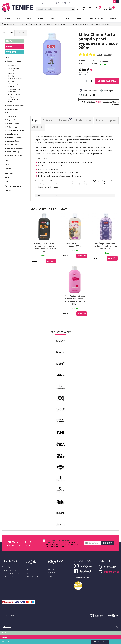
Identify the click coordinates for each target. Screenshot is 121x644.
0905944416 (110, 567)
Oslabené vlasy (13, 84)
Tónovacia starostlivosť (16, 130)
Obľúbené (51, 576)
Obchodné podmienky (9, 567)
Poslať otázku (84, 120)
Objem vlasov (12, 81)
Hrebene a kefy (13, 145)
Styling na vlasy (13, 123)
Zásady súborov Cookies (10, 577)
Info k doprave (107, 91)
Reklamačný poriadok (9, 570)
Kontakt (71, 3)
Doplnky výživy (12, 134)
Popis (35, 120)
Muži (67, 19)
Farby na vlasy (12, 127)
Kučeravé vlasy (13, 71)
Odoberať (107, 543)
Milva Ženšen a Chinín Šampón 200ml (75, 245)
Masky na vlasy (13, 109)
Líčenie (41, 19)
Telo (29, 19)
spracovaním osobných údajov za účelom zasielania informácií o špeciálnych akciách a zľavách (62, 544)
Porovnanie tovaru (32, 576)
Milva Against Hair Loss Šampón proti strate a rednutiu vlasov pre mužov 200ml (44, 247)
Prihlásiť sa (85, 10)
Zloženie (47, 120)
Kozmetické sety (13, 141)
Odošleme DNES (87, 95)
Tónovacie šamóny (14, 94)
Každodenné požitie (14, 68)
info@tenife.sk (112, 572)
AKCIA (9, 46)
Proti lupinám (12, 86)
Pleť (18, 19)
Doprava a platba (46, 3)
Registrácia (29, 573)
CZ (118, 1)
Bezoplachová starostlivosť (12, 115)
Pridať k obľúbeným (88, 91)
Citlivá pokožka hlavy (15, 79)
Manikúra (55, 19)
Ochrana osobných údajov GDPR (12, 573)
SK (114, 1)
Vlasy (7, 19)
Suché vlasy (12, 92)
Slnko (79, 19)
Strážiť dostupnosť (106, 120)
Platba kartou (52, 573)
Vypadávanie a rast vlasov (14, 100)
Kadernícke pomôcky (15, 148)
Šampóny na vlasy (14, 61)
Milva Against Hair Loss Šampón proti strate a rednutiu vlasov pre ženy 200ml (75, 300)
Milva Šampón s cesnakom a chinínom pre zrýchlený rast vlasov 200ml (106, 246)
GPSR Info (38, 127)
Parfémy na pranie (96, 19)
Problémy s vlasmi (14, 138)
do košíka (107, 81)
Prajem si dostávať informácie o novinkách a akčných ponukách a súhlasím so (62, 543)
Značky (113, 19)
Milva (93, 61)
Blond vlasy (11, 76)
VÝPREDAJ (11, 52)
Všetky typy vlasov (14, 97)
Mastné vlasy (12, 73)
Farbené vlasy (12, 66)
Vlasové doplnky (13, 152)
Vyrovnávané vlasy (14, 89)
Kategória (8, 33)
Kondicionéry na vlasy (15, 106)
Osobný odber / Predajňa (60, 3)
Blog (27, 569)
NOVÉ (9, 41)
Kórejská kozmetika (14, 155)
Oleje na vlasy (12, 120)
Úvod (37, 3)
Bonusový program (54, 569)
